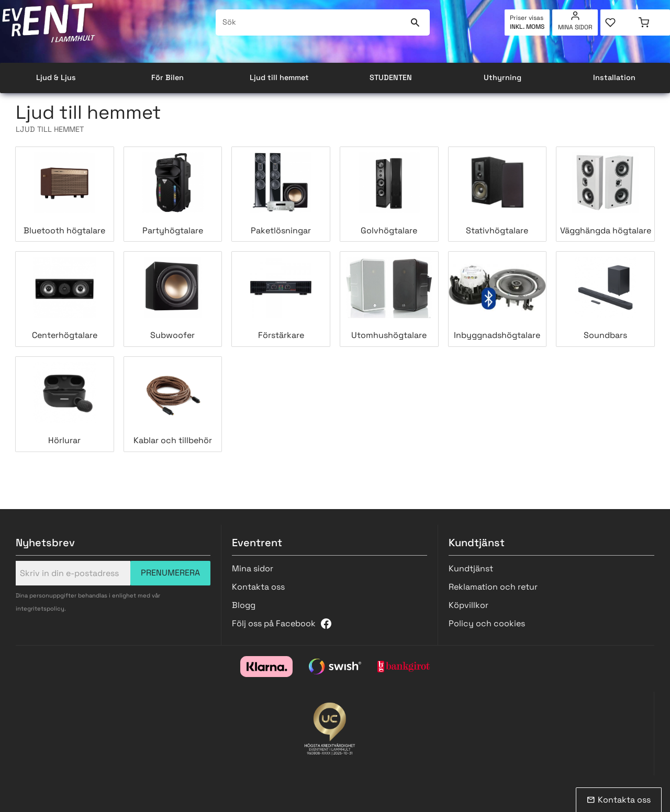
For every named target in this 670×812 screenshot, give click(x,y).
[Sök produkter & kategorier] (311, 22)
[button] (618, 22)
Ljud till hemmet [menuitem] (279, 77)
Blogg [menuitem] (244, 605)
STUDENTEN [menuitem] (391, 77)
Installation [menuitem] (614, 77)
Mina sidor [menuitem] (575, 27)
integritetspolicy (40, 608)
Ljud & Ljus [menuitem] (56, 77)
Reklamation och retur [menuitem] (493, 587)
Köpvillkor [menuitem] (468, 605)
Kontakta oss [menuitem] (258, 587)
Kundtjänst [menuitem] (471, 568)
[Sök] (415, 22)
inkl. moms (527, 27)
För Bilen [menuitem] (167, 77)
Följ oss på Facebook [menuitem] (274, 623)
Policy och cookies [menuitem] (487, 623)
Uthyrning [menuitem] (502, 77)
